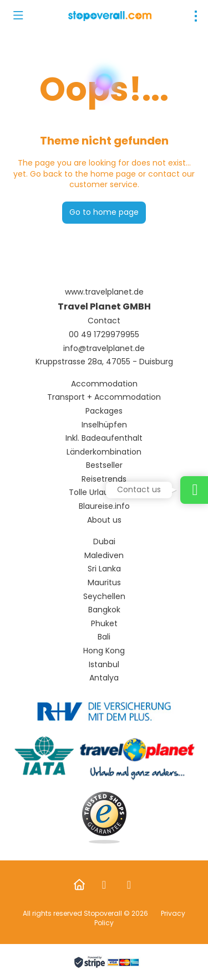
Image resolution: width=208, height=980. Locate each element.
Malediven (104, 556)
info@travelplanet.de (104, 349)
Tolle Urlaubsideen (104, 492)
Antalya (104, 678)
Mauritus (104, 583)
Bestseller (104, 465)
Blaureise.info (104, 506)
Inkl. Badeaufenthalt (104, 438)
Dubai (104, 542)
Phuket (104, 624)
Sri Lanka (104, 569)
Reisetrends (104, 479)
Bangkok (104, 610)
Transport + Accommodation (104, 397)
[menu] (196, 16)
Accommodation (104, 384)
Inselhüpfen (104, 425)
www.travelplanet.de (104, 292)
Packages (104, 411)
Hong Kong (104, 651)
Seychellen (104, 597)
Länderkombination (104, 452)
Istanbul (104, 665)
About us (104, 520)
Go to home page (104, 212)
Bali (104, 637)
